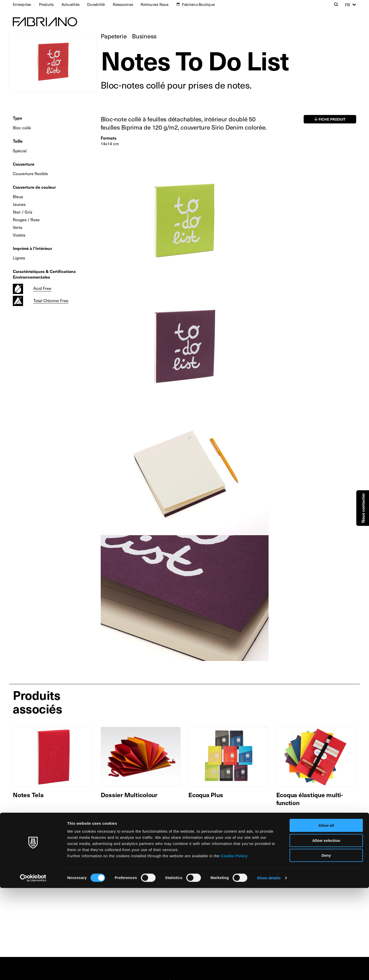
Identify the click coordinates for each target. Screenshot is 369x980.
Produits (46, 4)
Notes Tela (28, 795)
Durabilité (96, 4)
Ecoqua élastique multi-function (310, 799)
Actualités (71, 4)
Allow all (326, 917)
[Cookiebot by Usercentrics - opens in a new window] (33, 970)
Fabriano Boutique (198, 4)
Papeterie (114, 36)
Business (144, 36)
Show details (269, 970)
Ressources (123, 4)
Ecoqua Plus (206, 795)
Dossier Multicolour (129, 795)
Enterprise (22, 4)
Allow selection (326, 932)
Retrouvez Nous (155, 4)
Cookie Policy (234, 948)
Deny (326, 947)
